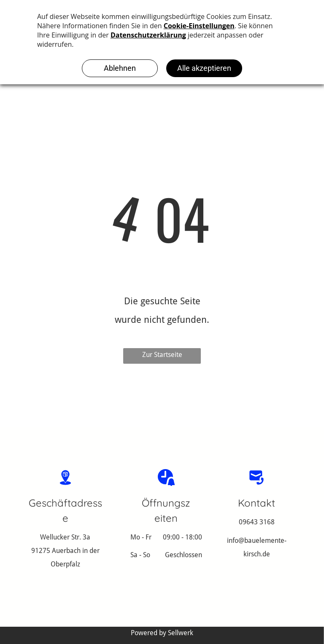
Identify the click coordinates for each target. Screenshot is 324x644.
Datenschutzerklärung (182, 616)
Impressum (126, 616)
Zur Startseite (162, 355)
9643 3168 (259, 522)
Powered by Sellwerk (162, 633)
